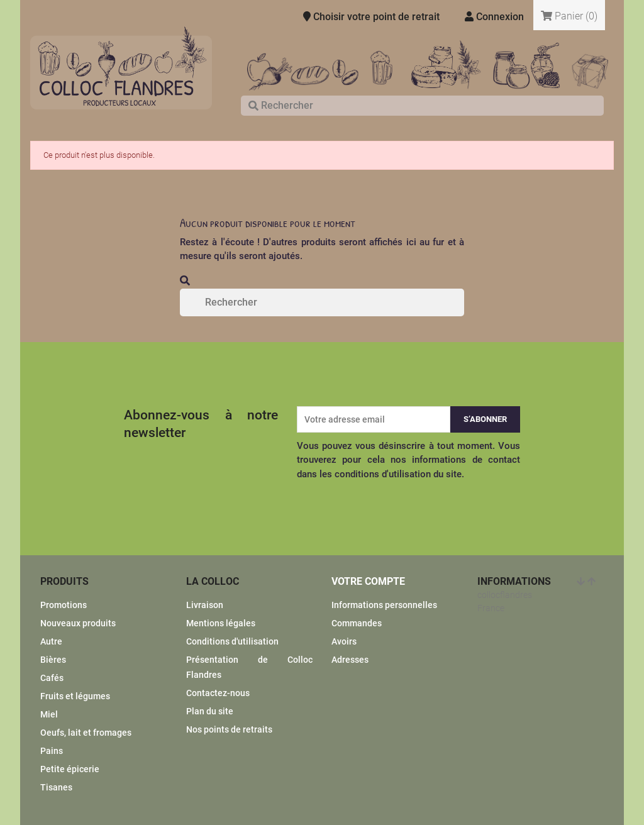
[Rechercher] (422, 106)
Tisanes (56, 787)
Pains (52, 751)
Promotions (64, 605)
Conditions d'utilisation (232, 641)
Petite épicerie (70, 769)
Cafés (52, 678)
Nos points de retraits (229, 729)
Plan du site (210, 711)
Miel (49, 714)
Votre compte (368, 581)
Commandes (357, 623)
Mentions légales (221, 623)
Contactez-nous (218, 693)
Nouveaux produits (78, 623)
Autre (51, 641)
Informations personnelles (384, 605)
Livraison (205, 605)
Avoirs (344, 641)
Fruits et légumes (75, 696)
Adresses (350, 660)
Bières (53, 660)
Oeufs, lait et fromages (86, 733)
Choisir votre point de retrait (371, 17)
